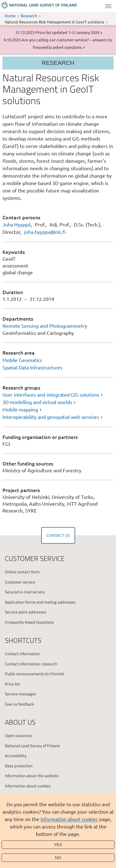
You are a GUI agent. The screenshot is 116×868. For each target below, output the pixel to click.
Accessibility (16, 756)
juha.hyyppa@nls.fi (45, 232)
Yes (58, 845)
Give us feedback (19, 704)
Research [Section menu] (58, 63)
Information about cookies (69, 819)
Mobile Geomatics (22, 360)
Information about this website (32, 776)
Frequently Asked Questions (29, 622)
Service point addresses (26, 612)
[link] (58, 394)
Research (29, 16)
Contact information (22, 654)
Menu (108, 6)
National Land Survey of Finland (32, 746)
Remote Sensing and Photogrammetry (45, 326)
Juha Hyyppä (17, 224)
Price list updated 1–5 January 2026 (67, 32)
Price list (13, 684)
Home (10, 16)
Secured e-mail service (25, 592)
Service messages (21, 694)
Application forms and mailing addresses (40, 602)
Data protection (19, 766)
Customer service (20, 582)
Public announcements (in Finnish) (34, 674)
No (58, 858)
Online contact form (22, 572)
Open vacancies (19, 735)
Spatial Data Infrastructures (32, 367)
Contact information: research (31, 664)
